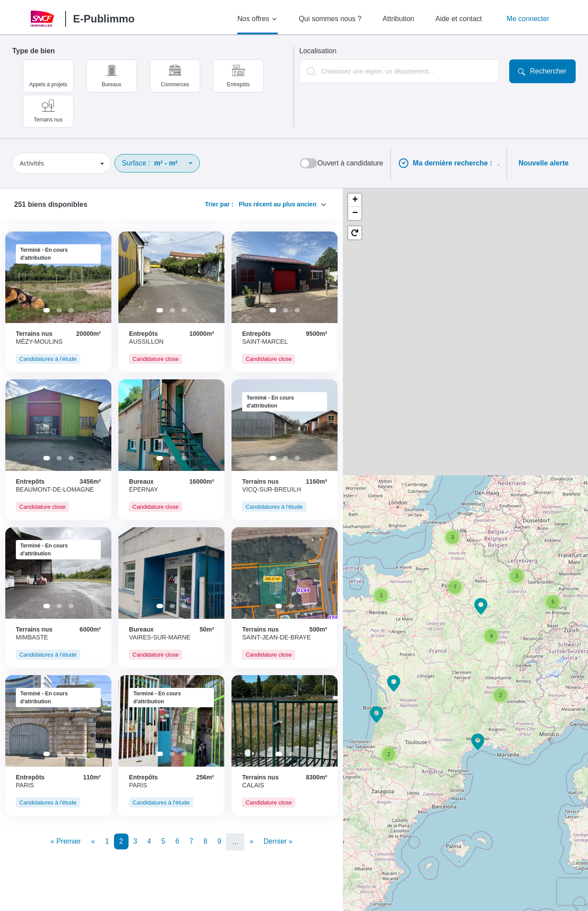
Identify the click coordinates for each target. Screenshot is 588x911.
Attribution (398, 19)
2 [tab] (59, 310)
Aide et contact (459, 19)
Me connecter (528, 19)
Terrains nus (48, 120)
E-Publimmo (104, 19)
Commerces (175, 84)
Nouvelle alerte (544, 163)
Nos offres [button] (253, 19)
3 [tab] (71, 310)
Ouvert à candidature (350, 163)
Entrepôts (238, 84)
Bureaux (112, 84)
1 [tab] (46, 310)
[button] (394, 683)
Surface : (150, 163)
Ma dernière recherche (454, 163)
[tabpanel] (59, 277)
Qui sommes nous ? (330, 19)
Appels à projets (48, 84)
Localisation (318, 51)
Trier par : (219, 204)
